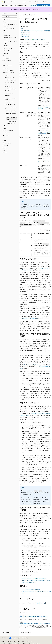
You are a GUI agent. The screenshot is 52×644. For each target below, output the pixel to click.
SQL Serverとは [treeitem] (7, 35)
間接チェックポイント (26, 34)
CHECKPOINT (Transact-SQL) (29, 582)
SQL (25, 15)
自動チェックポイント (26, 32)
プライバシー (29, 641)
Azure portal (33, 5)
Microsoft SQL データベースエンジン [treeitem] (10, 38)
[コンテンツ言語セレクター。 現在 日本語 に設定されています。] (4, 638)
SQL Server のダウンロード (44, 5)
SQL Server (31, 15)
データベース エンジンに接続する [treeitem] (10, 42)
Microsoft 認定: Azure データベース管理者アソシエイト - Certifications (35, 623)
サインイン (48, 2)
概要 (22, 29)
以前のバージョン (11, 641)
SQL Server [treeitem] (5, 22)
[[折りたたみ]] (17, 14)
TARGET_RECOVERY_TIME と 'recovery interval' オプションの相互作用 (35, 31)
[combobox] (9, 17)
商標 (29, 643)
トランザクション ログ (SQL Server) (29, 318)
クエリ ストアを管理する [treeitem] (10, 80)
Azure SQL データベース (39, 40)
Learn (21, 15)
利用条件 (25, 643)
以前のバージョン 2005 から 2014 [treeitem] (9, 29)
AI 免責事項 (4, 641)
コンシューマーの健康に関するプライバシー (11, 643)
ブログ (18, 641)
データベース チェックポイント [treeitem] (12, 118)
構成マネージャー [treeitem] (9, 87)
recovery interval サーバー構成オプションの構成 (44, 107)
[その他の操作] (50, 15)
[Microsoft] (3, 2)
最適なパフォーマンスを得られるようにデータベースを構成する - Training (34, 617)
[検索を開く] (44, 2)
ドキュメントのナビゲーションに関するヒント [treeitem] (10, 25)
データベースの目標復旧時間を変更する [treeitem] (12, 123)
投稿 (23, 641)
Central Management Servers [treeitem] (9, 83)
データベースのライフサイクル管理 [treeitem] (11, 90)
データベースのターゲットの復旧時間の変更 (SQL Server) (44, 132)
